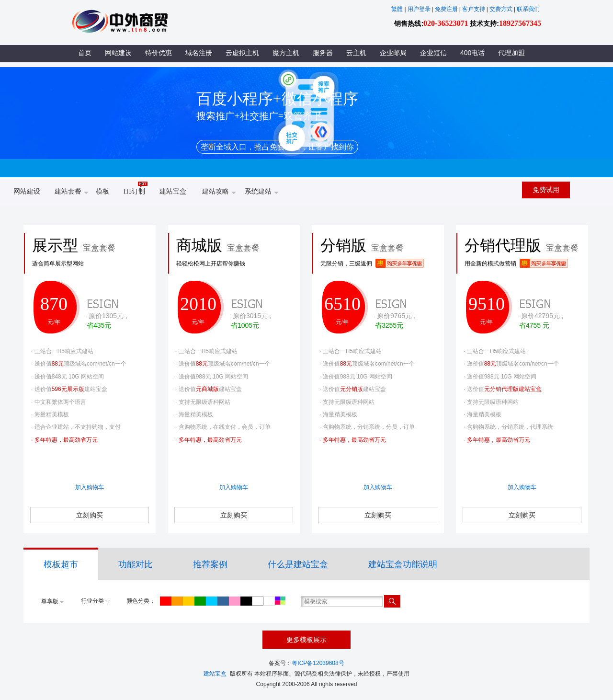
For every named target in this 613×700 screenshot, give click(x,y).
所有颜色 (280, 601)
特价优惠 (159, 53)
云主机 (356, 53)
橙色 (177, 601)
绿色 (200, 601)
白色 (269, 601)
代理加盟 (511, 53)
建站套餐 (72, 192)
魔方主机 (286, 53)
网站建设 (118, 53)
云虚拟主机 (242, 53)
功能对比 (136, 564)
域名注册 (199, 53)
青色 (212, 601)
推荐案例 (210, 564)
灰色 (258, 601)
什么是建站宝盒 (298, 564)
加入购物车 (90, 487)
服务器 (323, 53)
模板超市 (61, 564)
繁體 (397, 9)
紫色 (235, 601)
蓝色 (223, 601)
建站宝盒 (173, 191)
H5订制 (136, 188)
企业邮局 (393, 53)
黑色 (246, 601)
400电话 (472, 53)
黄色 (189, 601)
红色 (166, 601)
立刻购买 (90, 515)
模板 (102, 191)
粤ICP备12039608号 (318, 663)
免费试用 (546, 190)
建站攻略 (219, 192)
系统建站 (262, 192)
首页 (85, 53)
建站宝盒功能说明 (403, 564)
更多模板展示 (306, 640)
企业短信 (433, 53)
